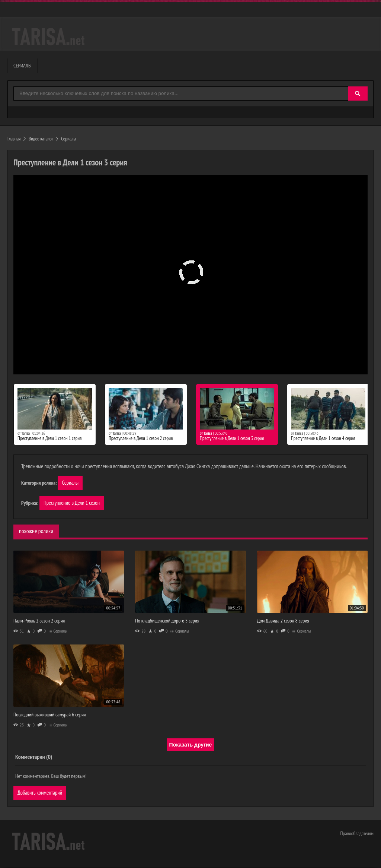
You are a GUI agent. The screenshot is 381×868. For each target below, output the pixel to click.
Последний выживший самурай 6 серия (50, 715)
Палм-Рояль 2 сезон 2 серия (39, 621)
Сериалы (70, 483)
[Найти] (358, 94)
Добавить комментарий (40, 794)
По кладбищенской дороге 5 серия (167, 621)
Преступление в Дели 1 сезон (72, 503)
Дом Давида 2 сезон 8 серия (283, 621)
